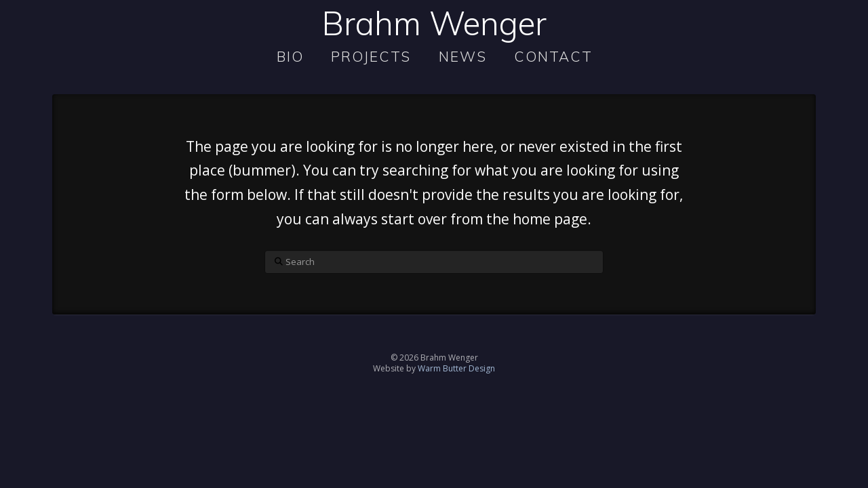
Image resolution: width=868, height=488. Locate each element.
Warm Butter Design (456, 368)
